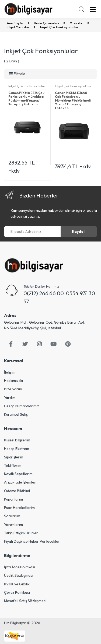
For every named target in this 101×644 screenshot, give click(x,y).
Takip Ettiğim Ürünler (21, 533)
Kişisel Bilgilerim (17, 440)
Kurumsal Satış (16, 414)
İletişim (10, 372)
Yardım (10, 398)
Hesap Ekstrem (17, 449)
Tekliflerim (13, 465)
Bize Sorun (13, 389)
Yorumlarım (13, 525)
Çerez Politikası (17, 592)
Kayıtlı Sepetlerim (18, 474)
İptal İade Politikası (20, 567)
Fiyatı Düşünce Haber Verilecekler (32, 541)
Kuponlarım (13, 499)
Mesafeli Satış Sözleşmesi (25, 601)
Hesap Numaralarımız (22, 406)
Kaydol (78, 232)
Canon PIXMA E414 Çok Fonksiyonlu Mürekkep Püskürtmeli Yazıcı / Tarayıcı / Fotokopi (26, 98)
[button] (81, 10)
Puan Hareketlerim (19, 508)
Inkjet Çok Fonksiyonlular (27, 86)
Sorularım (12, 516)
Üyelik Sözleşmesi (19, 575)
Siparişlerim (14, 457)
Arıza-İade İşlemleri (20, 482)
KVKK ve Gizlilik (17, 584)
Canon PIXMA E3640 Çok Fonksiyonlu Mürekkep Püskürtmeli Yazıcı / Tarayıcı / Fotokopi (73, 100)
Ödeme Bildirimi (17, 491)
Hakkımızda (13, 381)
